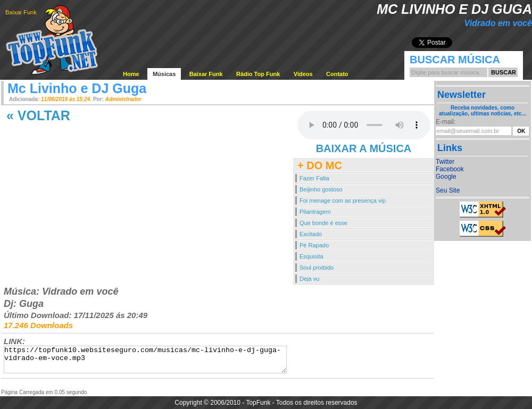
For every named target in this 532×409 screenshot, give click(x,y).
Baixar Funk (21, 12)
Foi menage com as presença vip (343, 201)
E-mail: (446, 122)
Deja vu (309, 279)
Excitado (311, 234)
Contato (337, 74)
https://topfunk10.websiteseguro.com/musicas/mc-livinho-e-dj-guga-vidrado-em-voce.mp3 (145, 360)
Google (446, 177)
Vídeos (303, 74)
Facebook (450, 169)
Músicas (164, 74)
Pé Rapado (314, 245)
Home (131, 74)
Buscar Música (455, 60)
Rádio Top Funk (258, 74)
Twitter (445, 162)
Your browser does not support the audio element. (364, 125)
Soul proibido (317, 268)
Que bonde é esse (323, 223)
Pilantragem (315, 212)
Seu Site (448, 190)
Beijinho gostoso (321, 189)
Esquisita (311, 256)
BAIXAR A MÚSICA (364, 148)
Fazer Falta (314, 178)
